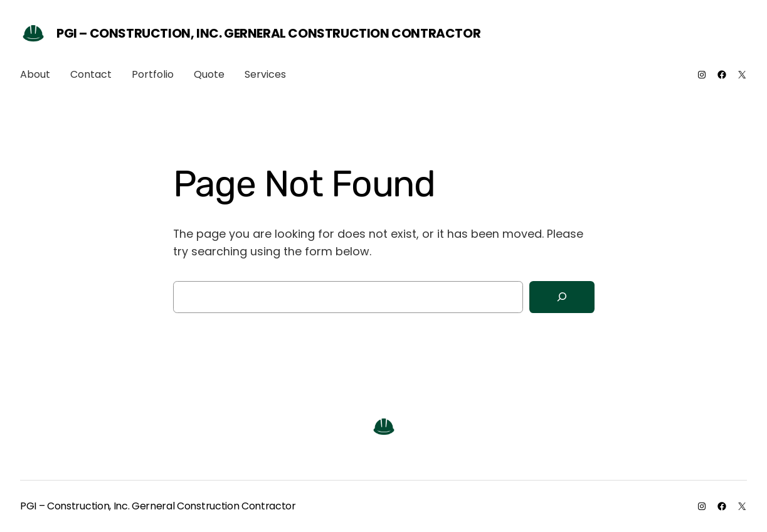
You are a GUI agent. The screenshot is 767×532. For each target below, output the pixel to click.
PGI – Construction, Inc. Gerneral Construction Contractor (268, 33)
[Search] (562, 297)
